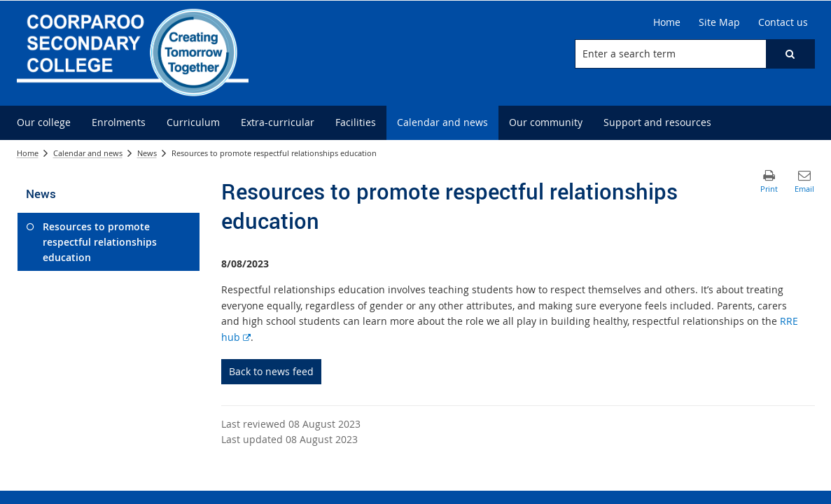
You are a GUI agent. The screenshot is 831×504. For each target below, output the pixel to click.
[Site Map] (719, 22)
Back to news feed (271, 371)
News (147, 153)
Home (28, 153)
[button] (790, 54)
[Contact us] (783, 22)
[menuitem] (44, 123)
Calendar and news (88, 153)
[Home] (667, 22)
